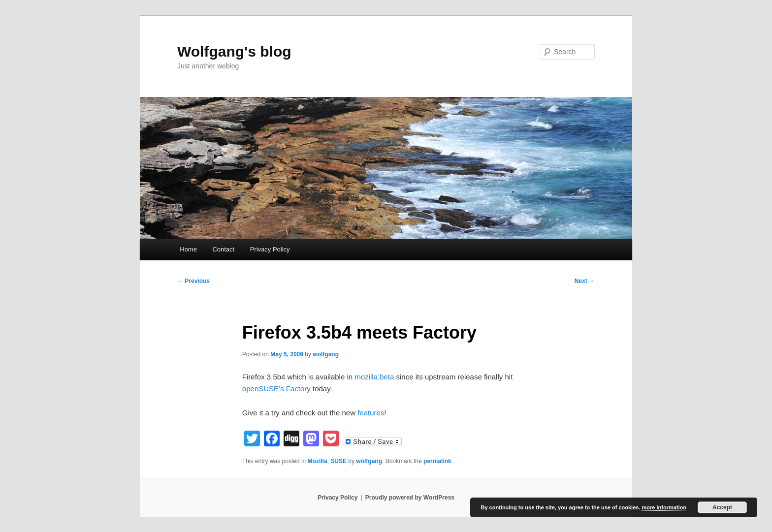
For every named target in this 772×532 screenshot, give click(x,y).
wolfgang (326, 354)
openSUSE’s (263, 389)
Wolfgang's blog (234, 51)
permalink (437, 461)
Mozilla (318, 461)
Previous (193, 281)
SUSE (338, 461)
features (371, 413)
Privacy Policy (270, 249)
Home (188, 249)
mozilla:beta (374, 377)
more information (664, 507)
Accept (722, 507)
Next (585, 281)
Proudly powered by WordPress (410, 498)
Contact (223, 249)
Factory (298, 389)
